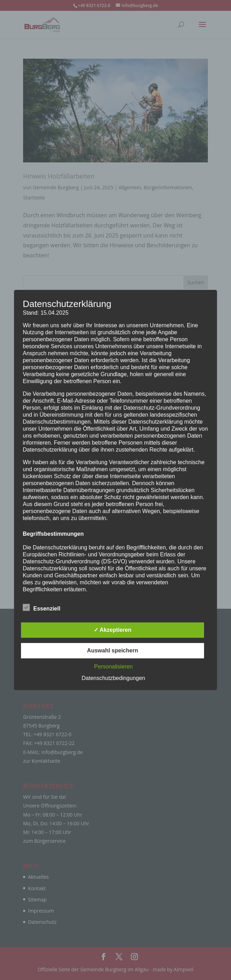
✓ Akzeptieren (113, 630)
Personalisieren (113, 667)
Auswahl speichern (113, 650)
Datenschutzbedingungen (113, 678)
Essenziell (41, 608)
